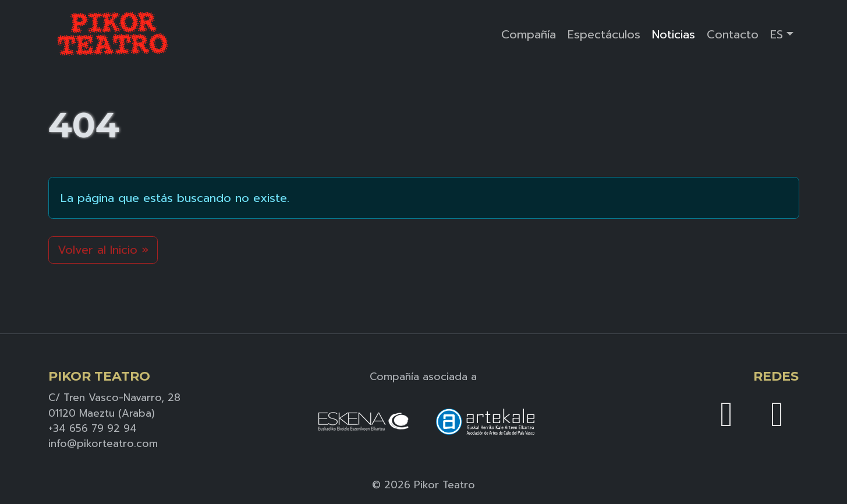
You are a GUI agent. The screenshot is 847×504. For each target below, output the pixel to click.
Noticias (674, 34)
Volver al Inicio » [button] (103, 250)
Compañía (529, 34)
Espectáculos (604, 34)
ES (777, 34)
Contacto (733, 34)
